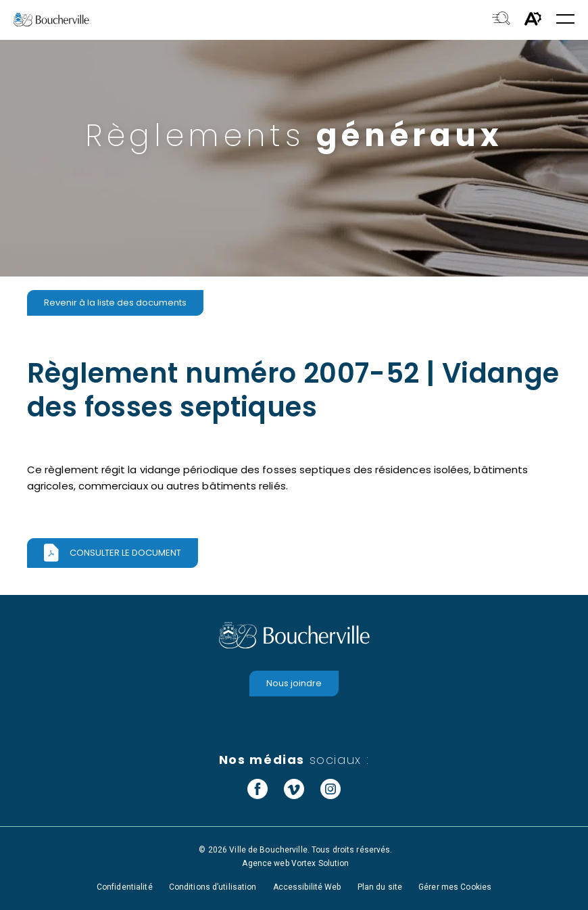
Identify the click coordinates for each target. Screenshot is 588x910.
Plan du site (380, 887)
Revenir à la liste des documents (115, 303)
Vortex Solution (320, 863)
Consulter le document (125, 553)
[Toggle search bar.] (501, 20)
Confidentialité (125, 887)
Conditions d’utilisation (213, 887)
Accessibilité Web (307, 887)
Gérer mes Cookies (455, 887)
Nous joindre (294, 683)
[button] (565, 20)
